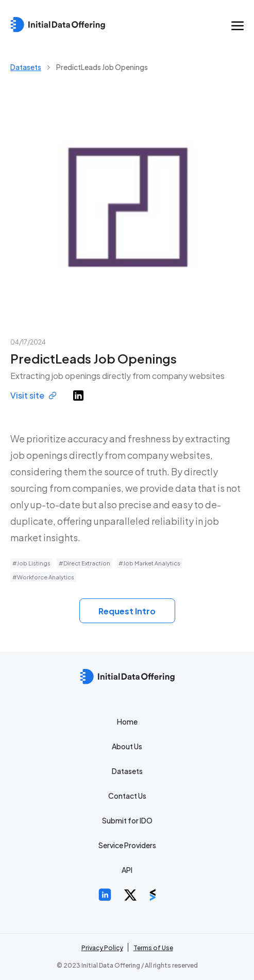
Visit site (33, 395)
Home (127, 721)
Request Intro (127, 611)
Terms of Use (153, 948)
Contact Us (127, 796)
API (127, 870)
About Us (127, 746)
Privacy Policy (102, 948)
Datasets (26, 67)
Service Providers (127, 845)
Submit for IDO (127, 820)
